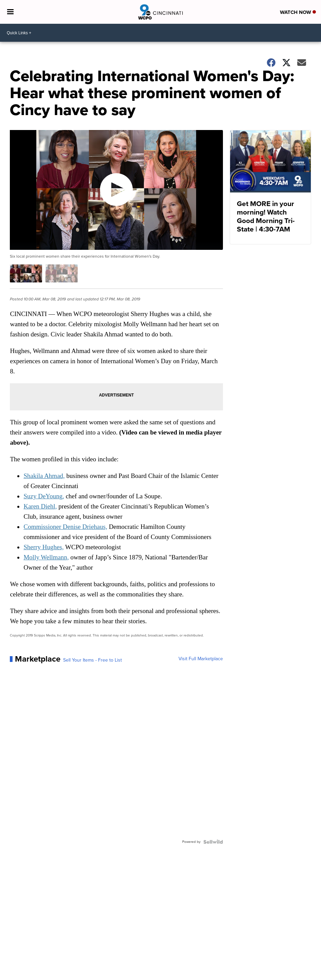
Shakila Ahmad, (44, 476)
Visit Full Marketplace (201, 659)
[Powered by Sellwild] (213, 842)
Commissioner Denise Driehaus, (65, 527)
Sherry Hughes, (43, 547)
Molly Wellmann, (46, 557)
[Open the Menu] (10, 12)
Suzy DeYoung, (44, 496)
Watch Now (298, 12)
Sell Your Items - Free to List (92, 660)
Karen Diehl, (40, 506)
